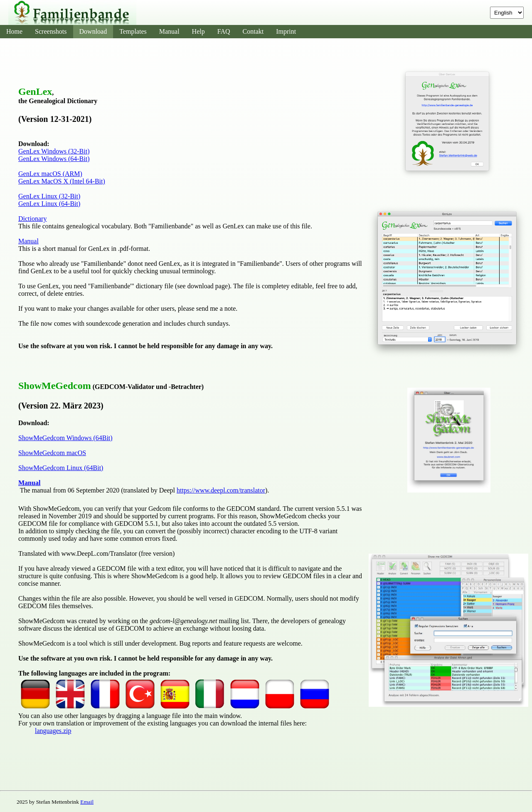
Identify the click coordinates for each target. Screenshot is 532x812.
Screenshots (51, 31)
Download (93, 31)
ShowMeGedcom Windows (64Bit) (65, 438)
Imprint (286, 31)
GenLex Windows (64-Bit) (54, 159)
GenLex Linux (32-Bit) (49, 196)
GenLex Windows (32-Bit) (54, 151)
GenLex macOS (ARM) (50, 174)
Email (87, 802)
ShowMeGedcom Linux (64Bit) (61, 468)
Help (198, 31)
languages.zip (53, 731)
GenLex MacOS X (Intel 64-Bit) (62, 181)
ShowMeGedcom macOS (52, 453)
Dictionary (32, 219)
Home (14, 31)
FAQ (224, 31)
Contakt (253, 31)
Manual (169, 31)
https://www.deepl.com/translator (221, 490)
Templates (133, 31)
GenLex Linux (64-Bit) (49, 204)
